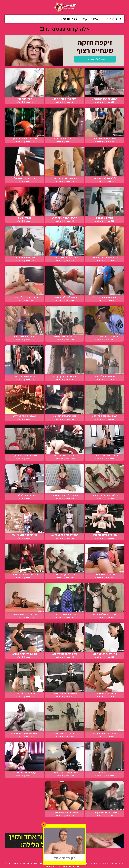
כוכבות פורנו (113, 19)
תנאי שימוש (49, 858)
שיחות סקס (91, 19)
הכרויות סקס (68, 19)
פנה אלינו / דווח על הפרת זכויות (71, 858)
